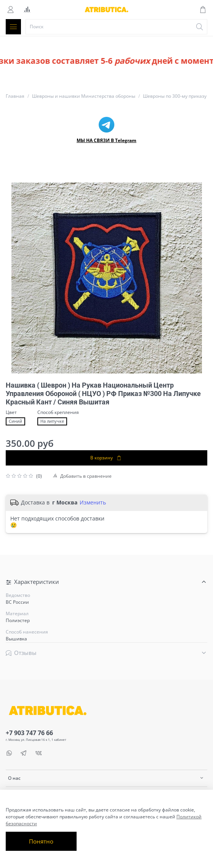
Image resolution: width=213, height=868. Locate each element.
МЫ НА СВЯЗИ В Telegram (106, 140)
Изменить (93, 503)
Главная (15, 96)
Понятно (41, 841)
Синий (15, 421)
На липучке (52, 421)
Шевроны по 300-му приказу (175, 96)
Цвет (11, 412)
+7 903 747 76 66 (29, 733)
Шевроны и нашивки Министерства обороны (84, 96)
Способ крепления (58, 412)
